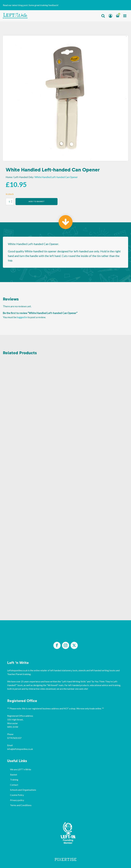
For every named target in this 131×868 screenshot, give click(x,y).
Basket (14, 775)
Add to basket (37, 201)
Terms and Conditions (21, 805)
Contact (14, 785)
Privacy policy (17, 800)
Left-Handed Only (24, 177)
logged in (22, 317)
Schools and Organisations (23, 790)
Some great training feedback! (44, 5)
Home (9, 177)
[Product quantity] (10, 201)
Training (14, 780)
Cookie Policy (17, 795)
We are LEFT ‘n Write (21, 769)
